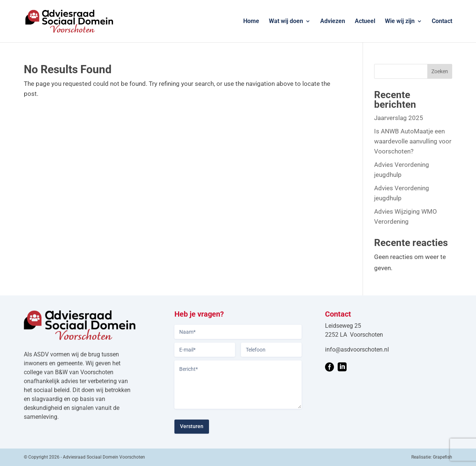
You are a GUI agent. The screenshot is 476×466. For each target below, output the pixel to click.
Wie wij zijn (400, 22)
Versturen (192, 426)
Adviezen (333, 22)
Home (251, 22)
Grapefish (443, 457)
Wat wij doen (286, 22)
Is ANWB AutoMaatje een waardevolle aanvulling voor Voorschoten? (413, 141)
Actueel (365, 22)
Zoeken (440, 71)
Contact (442, 22)
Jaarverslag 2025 (399, 118)
